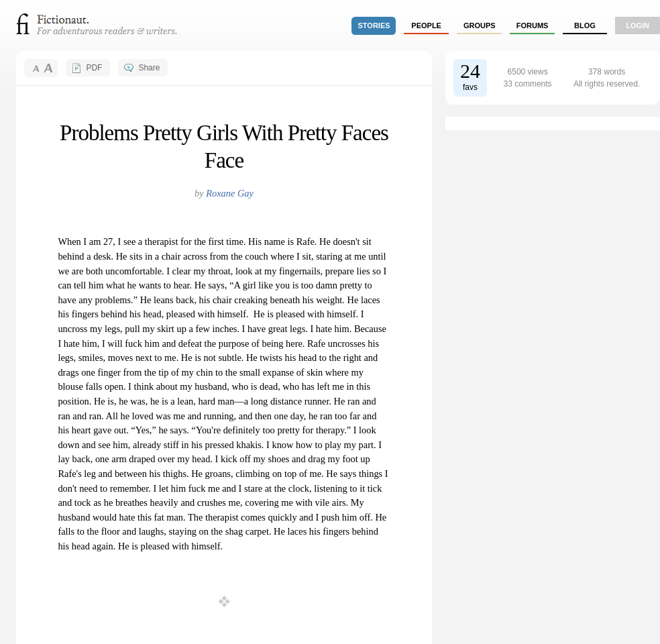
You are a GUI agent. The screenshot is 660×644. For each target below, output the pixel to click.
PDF (94, 68)
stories (374, 25)
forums (533, 25)
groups (480, 25)
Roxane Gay (230, 193)
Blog (585, 25)
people (426, 25)
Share (149, 68)
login (638, 25)
